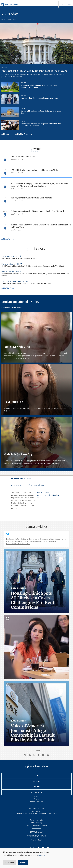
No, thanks (10, 863)
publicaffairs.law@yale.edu (34, 485)
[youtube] (48, 755)
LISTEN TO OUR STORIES (12, 308)
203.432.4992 (36, 840)
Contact (36, 781)
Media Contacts (37, 802)
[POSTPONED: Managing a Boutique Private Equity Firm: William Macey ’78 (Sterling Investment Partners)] (36, 187)
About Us (36, 787)
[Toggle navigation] (69, 4)
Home (3, 19)
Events (36, 799)
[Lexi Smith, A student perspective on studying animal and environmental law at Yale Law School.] (36, 390)
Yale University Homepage (37, 825)
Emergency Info (37, 820)
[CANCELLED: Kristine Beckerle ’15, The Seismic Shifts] (36, 173)
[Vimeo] (43, 755)
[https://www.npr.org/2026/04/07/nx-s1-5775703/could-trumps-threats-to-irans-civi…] (36, 265)
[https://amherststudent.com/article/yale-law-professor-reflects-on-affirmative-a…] (36, 258)
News (37, 797)
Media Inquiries (43, 492)
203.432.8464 (16, 485)
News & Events (11, 19)
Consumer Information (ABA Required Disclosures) (36, 813)
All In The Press (22, 134)
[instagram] (30, 755)
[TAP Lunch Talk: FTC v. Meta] (36, 160)
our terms (42, 855)
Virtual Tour (37, 792)
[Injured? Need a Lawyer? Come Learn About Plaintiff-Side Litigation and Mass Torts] (36, 228)
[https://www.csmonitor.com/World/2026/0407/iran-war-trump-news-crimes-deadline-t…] (36, 283)
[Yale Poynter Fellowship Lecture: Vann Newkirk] (36, 201)
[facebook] (39, 755)
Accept (23, 863)
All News (5, 134)
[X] (25, 755)
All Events (6, 239)
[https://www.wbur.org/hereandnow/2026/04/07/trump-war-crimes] (36, 274)
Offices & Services (37, 808)
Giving (37, 776)
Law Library (37, 811)
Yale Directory (36, 823)
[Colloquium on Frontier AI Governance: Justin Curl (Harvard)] (36, 214)
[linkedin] (34, 755)
